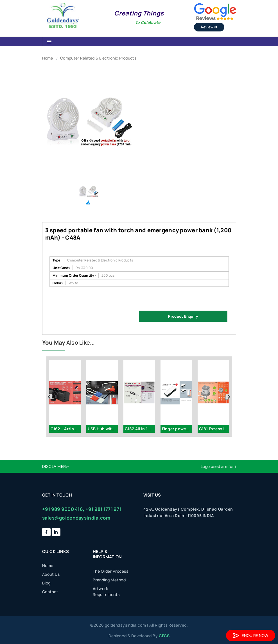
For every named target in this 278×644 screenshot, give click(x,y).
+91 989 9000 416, (63, 509)
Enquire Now (251, 635)
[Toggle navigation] (49, 42)
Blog (46, 583)
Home (48, 58)
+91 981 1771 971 (103, 509)
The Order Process (111, 571)
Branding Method (109, 580)
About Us (51, 574)
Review (209, 27)
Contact (50, 592)
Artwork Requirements (106, 591)
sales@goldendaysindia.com (76, 518)
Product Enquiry (183, 316)
